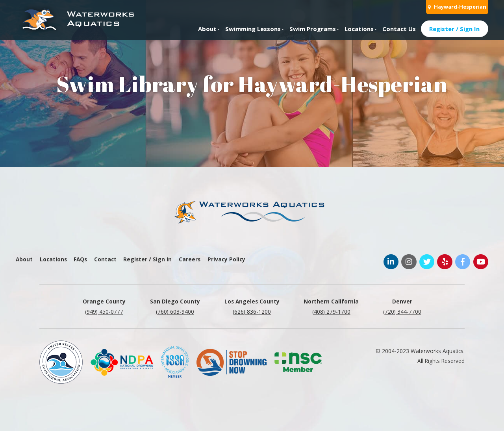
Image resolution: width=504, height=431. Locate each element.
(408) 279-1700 (331, 312)
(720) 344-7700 (402, 312)
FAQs (80, 259)
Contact (105, 259)
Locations (359, 29)
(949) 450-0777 (104, 312)
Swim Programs (313, 29)
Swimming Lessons (253, 29)
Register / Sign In (454, 29)
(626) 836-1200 (252, 312)
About (207, 29)
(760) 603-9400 (175, 312)
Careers (190, 259)
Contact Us (399, 29)
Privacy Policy (226, 259)
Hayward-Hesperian (457, 7)
